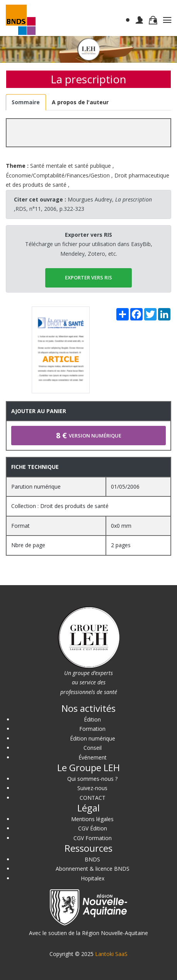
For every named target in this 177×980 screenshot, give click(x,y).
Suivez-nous (92, 788)
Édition (92, 719)
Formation (92, 729)
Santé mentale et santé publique (71, 166)
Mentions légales (92, 819)
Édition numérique (93, 738)
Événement (93, 757)
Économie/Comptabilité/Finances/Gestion (58, 175)
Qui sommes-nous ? (92, 779)
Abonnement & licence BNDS (93, 869)
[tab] (26, 102)
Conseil (93, 748)
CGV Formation (93, 838)
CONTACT (93, 798)
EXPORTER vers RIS (88, 277)
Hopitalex (93, 878)
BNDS (92, 859)
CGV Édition (93, 828)
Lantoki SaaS (111, 954)
